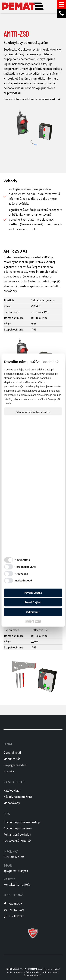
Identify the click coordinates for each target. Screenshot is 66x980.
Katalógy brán (12, 791)
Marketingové (23, 580)
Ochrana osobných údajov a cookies (33, 412)
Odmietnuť (33, 612)
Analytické (21, 574)
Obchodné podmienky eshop (22, 822)
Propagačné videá (15, 765)
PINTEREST (16, 916)
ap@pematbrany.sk (16, 871)
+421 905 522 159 (14, 857)
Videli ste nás (12, 759)
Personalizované (25, 567)
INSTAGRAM (16, 910)
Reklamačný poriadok (17, 835)
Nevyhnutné (22, 560)
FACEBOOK (16, 904)
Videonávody (12, 803)
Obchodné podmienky (18, 828)
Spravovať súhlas (32, 975)
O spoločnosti (12, 753)
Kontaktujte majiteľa (17, 885)
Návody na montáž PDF (18, 797)
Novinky (9, 771)
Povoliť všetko (33, 593)
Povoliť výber (33, 602)
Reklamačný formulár (17, 841)
